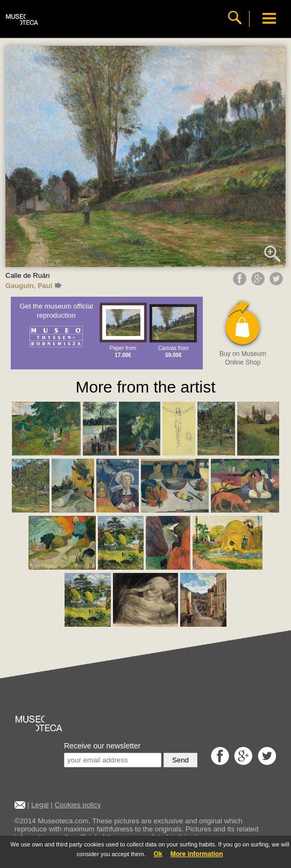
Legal (40, 805)
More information (197, 854)
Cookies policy (77, 805)
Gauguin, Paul (34, 286)
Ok (158, 854)
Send (180, 760)
